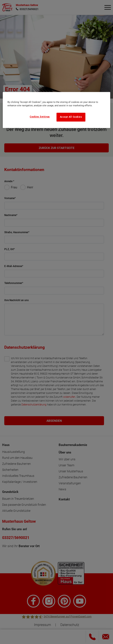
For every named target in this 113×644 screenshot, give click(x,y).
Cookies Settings (40, 117)
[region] (56, 110)
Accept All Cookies (71, 117)
